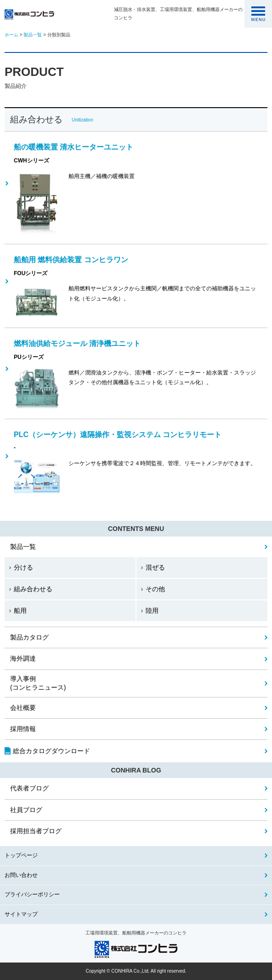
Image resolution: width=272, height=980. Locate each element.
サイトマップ (21, 914)
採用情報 (23, 729)
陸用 (152, 611)
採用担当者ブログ (36, 831)
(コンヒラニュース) (38, 683)
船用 (20, 611)
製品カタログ (29, 637)
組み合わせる (33, 589)
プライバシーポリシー (32, 894)
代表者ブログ (29, 788)
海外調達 (23, 658)
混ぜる (155, 567)
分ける (23, 567)
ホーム (11, 35)
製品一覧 (33, 35)
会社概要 (23, 708)
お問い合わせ (21, 875)
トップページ (21, 855)
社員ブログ (26, 810)
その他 (155, 589)
